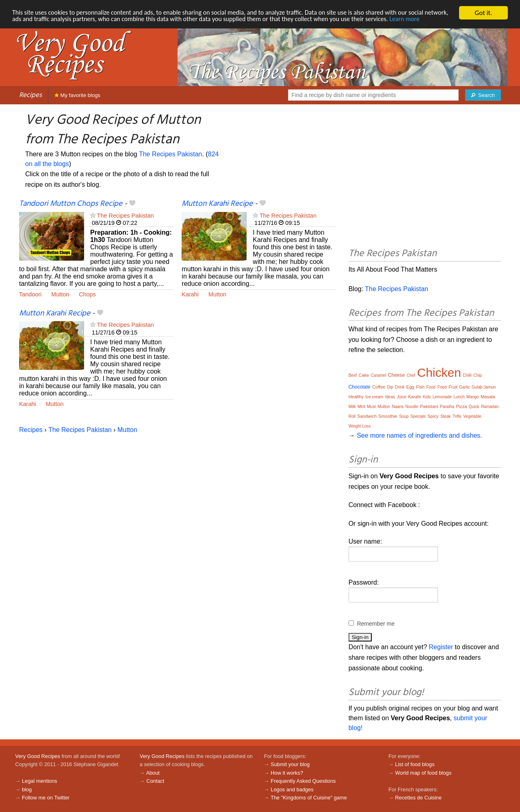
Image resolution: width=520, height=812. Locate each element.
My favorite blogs (77, 95)
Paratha (447, 407)
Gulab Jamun (484, 387)
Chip (478, 375)
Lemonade (442, 397)
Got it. (483, 13)
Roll (352, 416)
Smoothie (388, 416)
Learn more (28, 27)
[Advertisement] (425, 177)
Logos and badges (292, 789)
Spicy (433, 416)
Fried (442, 387)
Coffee (379, 387)
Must (371, 407)
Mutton (60, 294)
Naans (398, 407)
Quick (474, 407)
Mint (361, 407)
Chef (411, 375)
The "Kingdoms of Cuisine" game (309, 798)
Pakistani (429, 406)
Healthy (356, 397)
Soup (404, 416)
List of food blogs (415, 764)
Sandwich (367, 416)
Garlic (464, 387)
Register (441, 647)
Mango (473, 397)
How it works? (287, 773)
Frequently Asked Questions (303, 781)
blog (27, 789)
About (153, 773)
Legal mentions (40, 781)
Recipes (30, 95)
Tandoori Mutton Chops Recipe (71, 204)
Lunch (459, 397)
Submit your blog (290, 764)
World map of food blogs (423, 773)
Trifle (457, 416)
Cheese (396, 375)
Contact (155, 781)
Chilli (467, 375)
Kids (427, 397)
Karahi (190, 294)
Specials (418, 416)
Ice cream (374, 397)
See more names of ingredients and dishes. (419, 435)
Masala (488, 397)
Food (431, 387)
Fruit (453, 387)
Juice (402, 397)
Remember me (376, 624)
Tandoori (30, 294)
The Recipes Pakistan (171, 154)
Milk (352, 407)
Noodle (412, 407)
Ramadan (490, 407)
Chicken (439, 373)
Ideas (390, 397)
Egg (410, 387)
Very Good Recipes (38, 756)
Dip (390, 387)
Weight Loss (360, 426)
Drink (400, 387)
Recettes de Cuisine (419, 798)
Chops (87, 294)
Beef (353, 375)
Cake (364, 375)
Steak (446, 416)
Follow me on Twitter (46, 798)
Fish (420, 387)
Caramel (379, 375)
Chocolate (360, 387)
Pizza (462, 406)
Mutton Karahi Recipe (217, 204)
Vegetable (472, 416)
